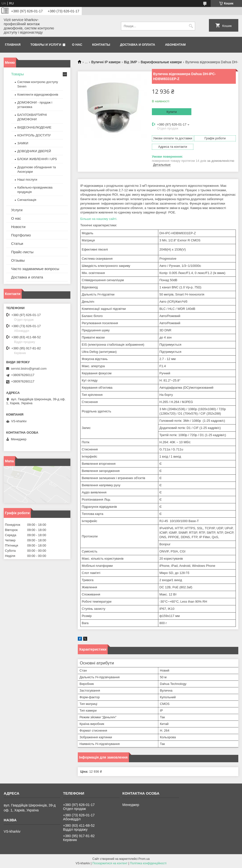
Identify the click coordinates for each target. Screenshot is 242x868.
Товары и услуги (46, 45)
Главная (13, 45)
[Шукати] (191, 26)
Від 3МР (131, 62)
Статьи (17, 243)
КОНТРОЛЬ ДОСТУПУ (34, 135)
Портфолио (21, 235)
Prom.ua (144, 859)
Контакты (101, 45)
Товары (18, 74)
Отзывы (18, 260)
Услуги (17, 210)
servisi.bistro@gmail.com (29, 369)
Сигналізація (27, 200)
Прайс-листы (22, 252)
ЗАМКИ (23, 143)
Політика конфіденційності (148, 863)
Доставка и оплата (138, 45)
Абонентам (175, 45)
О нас (77, 45)
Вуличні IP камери (106, 62)
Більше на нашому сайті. (99, 219)
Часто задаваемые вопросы (35, 269)
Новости (18, 227)
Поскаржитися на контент (110, 863)
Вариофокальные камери (161, 62)
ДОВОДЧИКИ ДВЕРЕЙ (34, 151)
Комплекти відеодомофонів (38, 95)
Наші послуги (27, 180)
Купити (172, 112)
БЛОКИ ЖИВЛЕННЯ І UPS (37, 159)
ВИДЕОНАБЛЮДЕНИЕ (34, 127)
